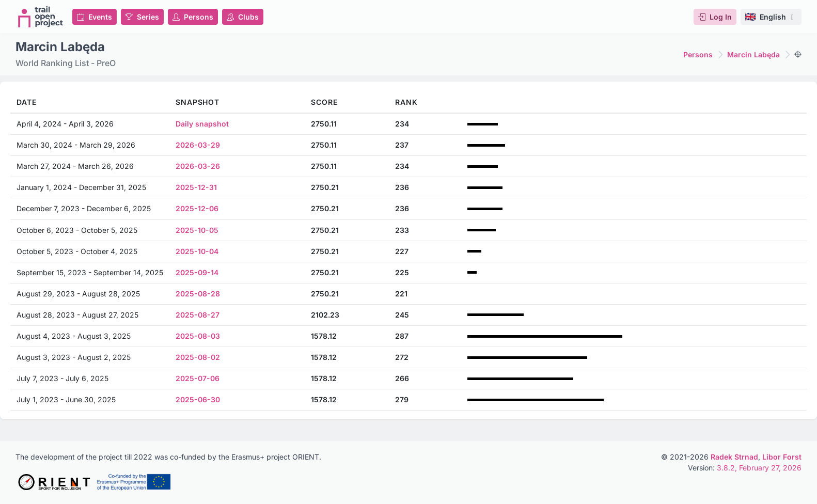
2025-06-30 (198, 399)
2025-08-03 (198, 336)
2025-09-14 (197, 272)
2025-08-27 (198, 315)
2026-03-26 (198, 166)
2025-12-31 (196, 187)
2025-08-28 (198, 294)
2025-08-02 (198, 357)
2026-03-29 (198, 145)
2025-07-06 (198, 378)
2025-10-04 (197, 251)
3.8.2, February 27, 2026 (759, 468)
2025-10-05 (197, 230)
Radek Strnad (734, 457)
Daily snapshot (202, 124)
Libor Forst (782, 457)
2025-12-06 (197, 208)
